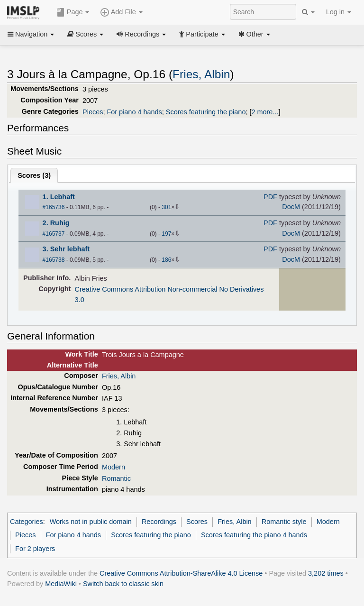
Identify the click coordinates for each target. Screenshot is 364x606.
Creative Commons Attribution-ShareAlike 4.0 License (181, 573)
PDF (270, 197)
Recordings (141, 34)
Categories (27, 522)
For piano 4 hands (134, 112)
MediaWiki (61, 584)
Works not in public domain (91, 522)
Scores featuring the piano (206, 112)
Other (254, 34)
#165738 (54, 260)
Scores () (34, 175)
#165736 (54, 207)
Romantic (116, 478)
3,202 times (326, 573)
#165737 (54, 234)
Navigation (31, 34)
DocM (291, 207)
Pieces (93, 112)
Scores (85, 34)
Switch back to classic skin (123, 584)
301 (166, 207)
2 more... (265, 112)
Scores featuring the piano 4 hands (254, 535)
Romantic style (284, 522)
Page (73, 12)
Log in (339, 12)
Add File (121, 12)
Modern (114, 467)
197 (166, 234)
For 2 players (35, 549)
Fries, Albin (201, 74)
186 (166, 260)
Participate (202, 34)
